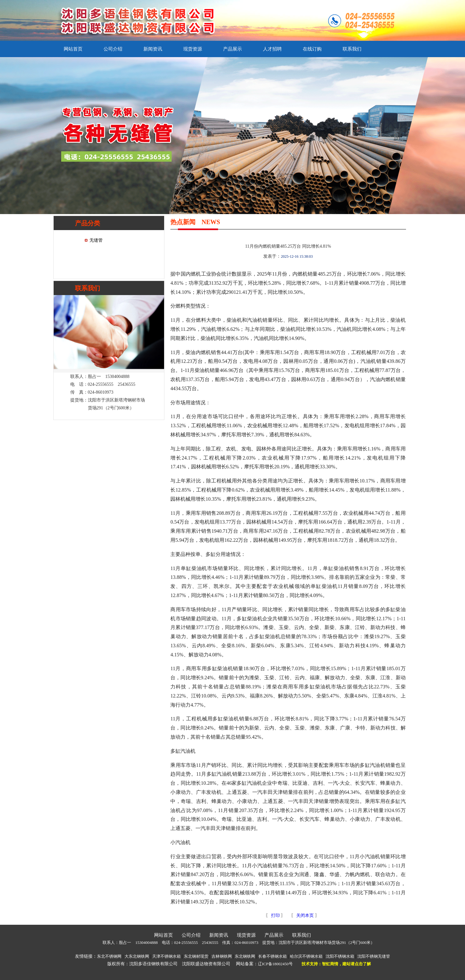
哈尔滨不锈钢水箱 (306, 956)
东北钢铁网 (245, 956)
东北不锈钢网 (109, 956)
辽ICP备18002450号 (275, 964)
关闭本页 (305, 915)
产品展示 (232, 49)
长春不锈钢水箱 (273, 956)
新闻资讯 (153, 49)
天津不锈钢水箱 (166, 956)
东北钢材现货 (196, 956)
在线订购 (312, 49)
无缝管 (96, 240)
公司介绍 (113, 49)
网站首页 (73, 49)
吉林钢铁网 (222, 956)
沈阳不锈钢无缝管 (374, 956)
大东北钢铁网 (137, 956)
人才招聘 (272, 49)
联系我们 (352, 49)
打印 (275, 915)
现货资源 (193, 49)
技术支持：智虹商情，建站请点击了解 (336, 964)
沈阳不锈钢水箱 (340, 956)
